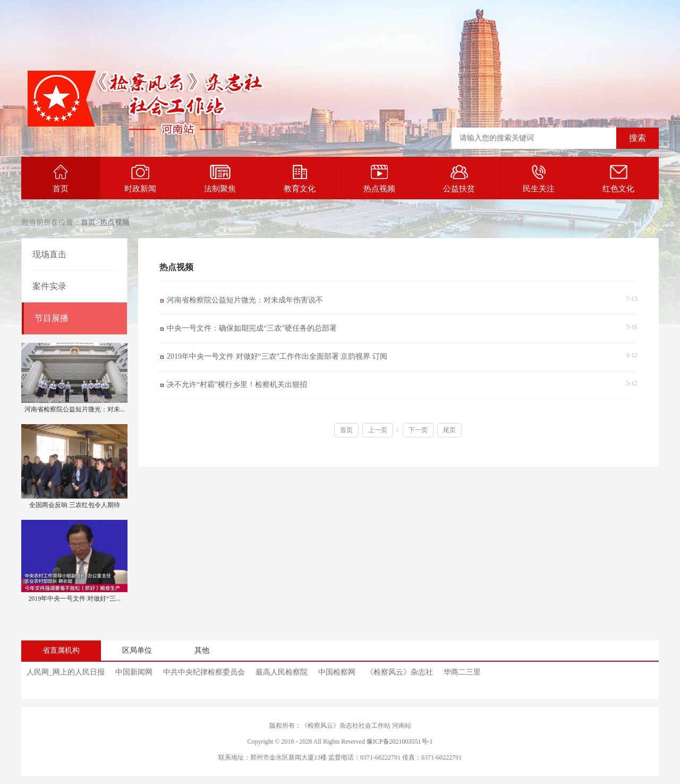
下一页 (418, 430)
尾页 (449, 430)
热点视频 (379, 179)
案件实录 (49, 286)
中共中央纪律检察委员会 (204, 672)
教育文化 (300, 179)
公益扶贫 (459, 179)
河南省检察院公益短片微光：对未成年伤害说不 (245, 300)
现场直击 (49, 254)
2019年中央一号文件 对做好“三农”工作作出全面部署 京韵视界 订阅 (277, 356)
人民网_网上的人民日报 (66, 672)
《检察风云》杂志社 (399, 672)
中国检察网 (337, 672)
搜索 (637, 138)
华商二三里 (462, 672)
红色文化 (618, 179)
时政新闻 (140, 179)
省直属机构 (61, 650)
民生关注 (539, 179)
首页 (61, 179)
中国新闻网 (134, 672)
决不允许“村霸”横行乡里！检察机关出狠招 (237, 385)
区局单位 (137, 650)
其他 (202, 650)
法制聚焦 (220, 179)
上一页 (378, 430)
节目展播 (52, 318)
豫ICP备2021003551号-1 (400, 741)
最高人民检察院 (282, 672)
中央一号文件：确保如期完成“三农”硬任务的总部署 (252, 328)
